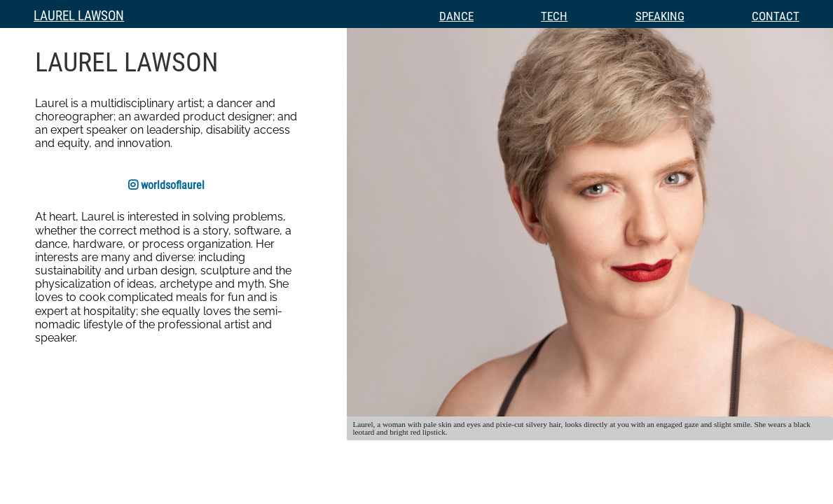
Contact (776, 16)
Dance (456, 16)
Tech (554, 16)
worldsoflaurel (166, 185)
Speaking (660, 16)
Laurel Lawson (79, 16)
